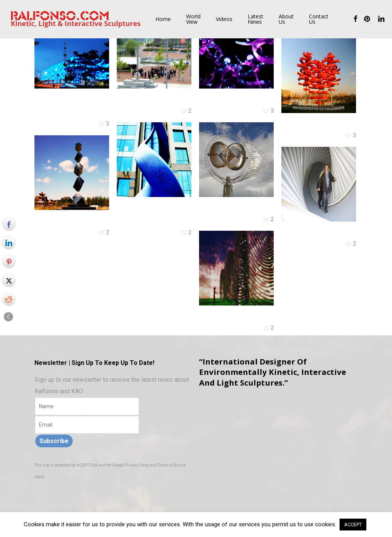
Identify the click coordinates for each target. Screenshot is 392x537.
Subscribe (54, 441)
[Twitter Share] (9, 280)
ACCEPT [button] (353, 525)
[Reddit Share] (9, 299)
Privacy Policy (137, 465)
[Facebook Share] (9, 224)
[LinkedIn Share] (9, 243)
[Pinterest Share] (9, 261)
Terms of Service (172, 465)
